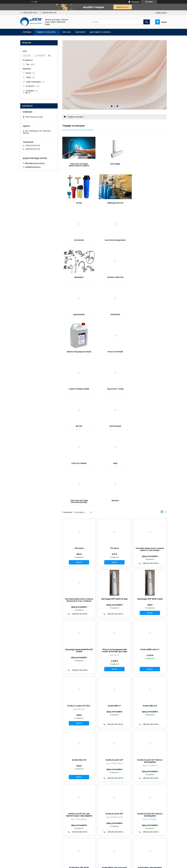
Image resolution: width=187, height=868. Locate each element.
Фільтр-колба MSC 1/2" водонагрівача (150, 813)
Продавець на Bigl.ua (94, 862)
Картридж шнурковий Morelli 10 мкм (79, 539)
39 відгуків (135, 2)
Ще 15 (28, 93)
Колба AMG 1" (114, 594)
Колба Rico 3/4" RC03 (79, 756)
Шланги (115, 389)
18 (163, 843)
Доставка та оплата (100, 32)
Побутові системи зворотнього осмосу (79, 165)
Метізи (150, 315)
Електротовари (115, 352)
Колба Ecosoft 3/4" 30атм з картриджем (150, 703)
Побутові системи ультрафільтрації (79, 390)
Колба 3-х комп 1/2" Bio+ (79, 594)
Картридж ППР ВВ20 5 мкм (150, 487)
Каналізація (79, 352)
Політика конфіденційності (112, 864)
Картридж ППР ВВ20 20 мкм (114, 487)
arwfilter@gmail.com (33, 167)
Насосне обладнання (150, 203)
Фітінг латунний (150, 277)
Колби (150, 164)
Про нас (67, 32)
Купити (79, 451)
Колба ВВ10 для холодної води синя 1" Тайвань (114, 757)
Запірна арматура (114, 240)
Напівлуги (79, 277)
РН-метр (114, 437)
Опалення (114, 203)
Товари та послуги (46, 32)
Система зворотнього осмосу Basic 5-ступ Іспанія (150, 438)
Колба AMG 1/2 (150, 594)
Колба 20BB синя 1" (150, 538)
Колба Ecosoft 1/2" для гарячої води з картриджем (79, 703)
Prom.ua (106, 860)
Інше (150, 352)
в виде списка (166, 401)
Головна (27, 32)
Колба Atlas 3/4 (79, 648)
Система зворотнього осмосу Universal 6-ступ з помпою (79, 488)
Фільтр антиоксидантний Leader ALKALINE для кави (114, 539)
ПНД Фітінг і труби (114, 315)
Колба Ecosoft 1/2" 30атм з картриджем (150, 649)
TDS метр (79, 437)
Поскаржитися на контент (91, 864)
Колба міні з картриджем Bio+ (150, 757)
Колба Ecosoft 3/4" (114, 702)
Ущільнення (150, 240)
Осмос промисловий (79, 315)
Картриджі (115, 164)
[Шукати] (147, 22)
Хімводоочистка (79, 203)
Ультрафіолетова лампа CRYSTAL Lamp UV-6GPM (114, 813)
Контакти (80, 32)
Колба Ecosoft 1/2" (114, 648)
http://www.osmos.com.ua (35, 163)
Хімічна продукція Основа (115, 277)
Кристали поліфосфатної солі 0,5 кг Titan (79, 813)
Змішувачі (79, 240)
